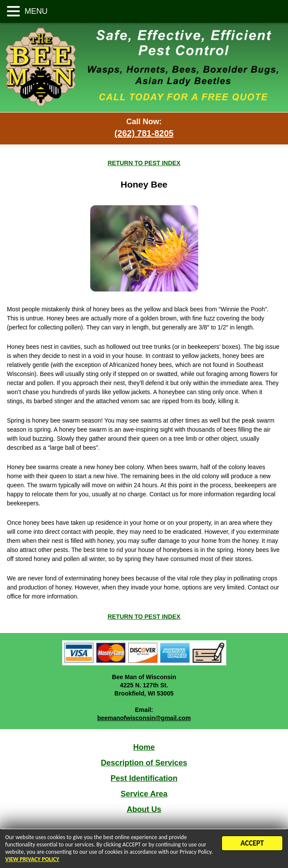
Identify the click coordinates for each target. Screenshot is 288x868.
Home (144, 747)
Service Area (144, 794)
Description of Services (144, 763)
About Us (144, 809)
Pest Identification (144, 778)
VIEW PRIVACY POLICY (32, 861)
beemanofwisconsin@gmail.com (144, 718)
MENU (35, 11)
